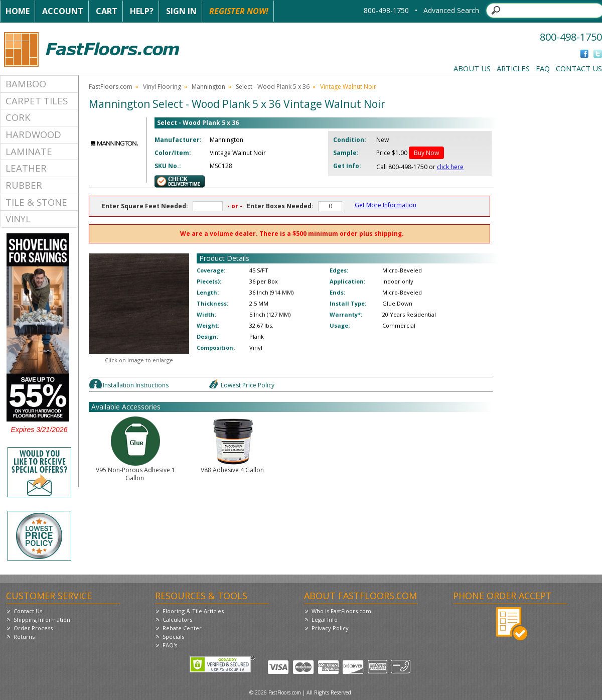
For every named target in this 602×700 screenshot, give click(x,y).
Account (63, 11)
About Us (472, 68)
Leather (26, 168)
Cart (107, 11)
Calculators (177, 619)
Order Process (33, 628)
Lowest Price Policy (248, 385)
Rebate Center (182, 628)
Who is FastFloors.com (341, 611)
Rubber (24, 185)
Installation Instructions (136, 385)
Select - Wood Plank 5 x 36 (273, 87)
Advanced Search (451, 10)
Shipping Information (42, 619)
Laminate (29, 151)
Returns (24, 637)
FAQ (543, 68)
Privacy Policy (330, 628)
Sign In (181, 11)
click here (450, 167)
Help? (142, 11)
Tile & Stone (36, 202)
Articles (513, 68)
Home (18, 11)
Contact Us (579, 68)
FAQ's (170, 645)
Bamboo (26, 84)
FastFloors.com (111, 87)
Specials (173, 637)
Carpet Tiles (37, 101)
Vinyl (18, 219)
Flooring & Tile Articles (193, 611)
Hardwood (33, 134)
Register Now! (239, 11)
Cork (18, 117)
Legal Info (325, 619)
